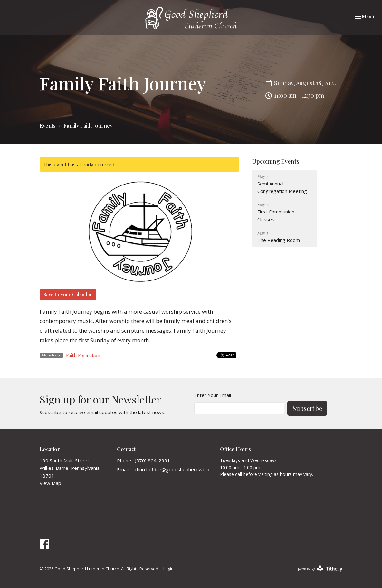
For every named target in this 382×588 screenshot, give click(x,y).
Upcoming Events (276, 161)
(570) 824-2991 (152, 460)
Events (48, 125)
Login (168, 569)
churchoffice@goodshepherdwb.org (174, 469)
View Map (50, 483)
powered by (320, 569)
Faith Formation (83, 355)
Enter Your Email (213, 395)
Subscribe (307, 408)
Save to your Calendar (68, 294)
